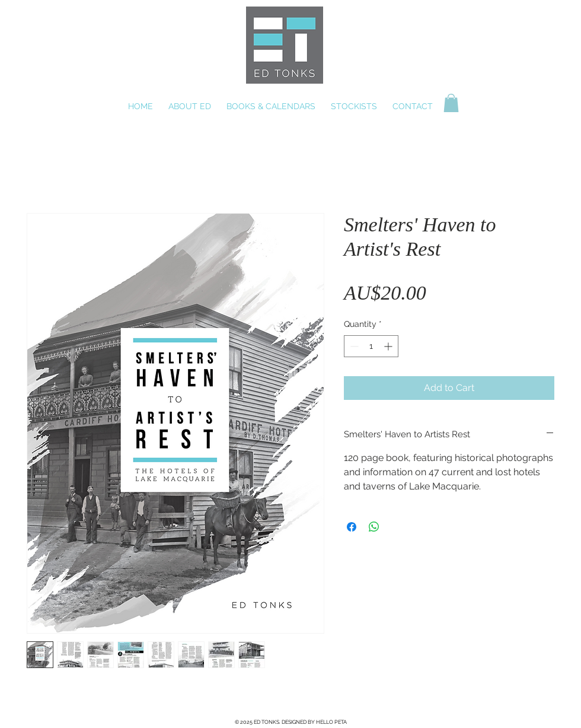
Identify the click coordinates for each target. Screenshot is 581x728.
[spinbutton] (371, 346)
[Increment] (389, 346)
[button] (451, 103)
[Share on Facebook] (352, 527)
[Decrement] (353, 346)
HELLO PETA (331, 722)
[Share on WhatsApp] (374, 527)
